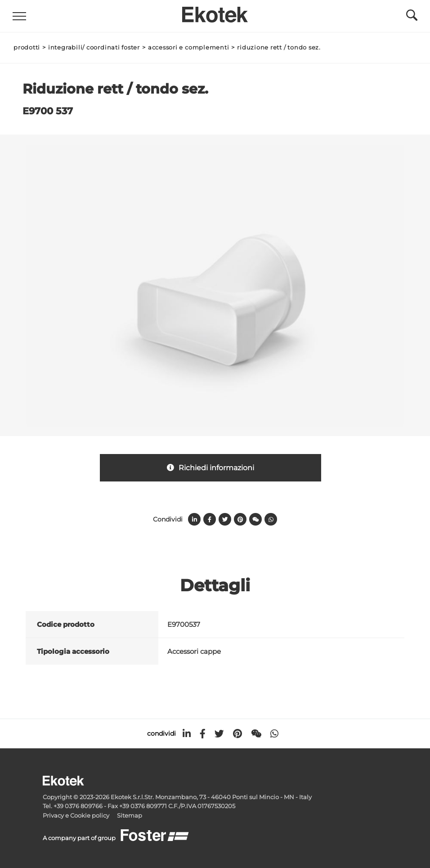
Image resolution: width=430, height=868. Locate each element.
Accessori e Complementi (189, 47)
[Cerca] (411, 18)
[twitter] (219, 734)
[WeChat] (256, 734)
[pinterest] (237, 734)
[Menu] (20, 16)
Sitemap (130, 816)
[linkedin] (187, 734)
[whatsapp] (274, 734)
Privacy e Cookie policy (76, 816)
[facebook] (203, 734)
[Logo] (215, 12)
